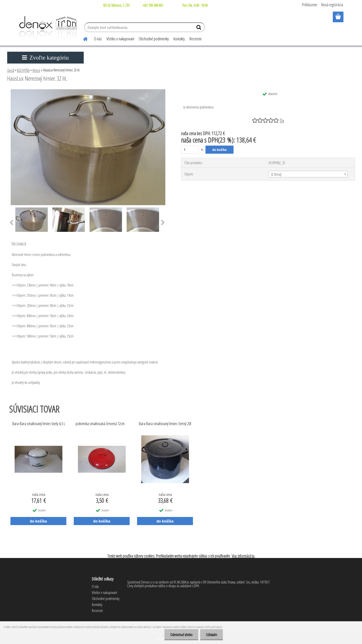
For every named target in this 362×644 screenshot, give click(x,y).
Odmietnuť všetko (181, 635)
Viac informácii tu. (243, 556)
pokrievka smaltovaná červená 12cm (100, 424)
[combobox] (308, 174)
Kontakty (179, 39)
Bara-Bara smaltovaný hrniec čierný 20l (165, 424)
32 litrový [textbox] (276, 174)
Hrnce (36, 70)
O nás (98, 39)
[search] (199, 28)
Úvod (11, 70)
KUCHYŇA (23, 70)
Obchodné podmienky (154, 39)
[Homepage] (83, 38)
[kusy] (190, 150)
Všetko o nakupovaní (120, 39)
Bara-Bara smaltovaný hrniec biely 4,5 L (39, 424)
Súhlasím (211, 635)
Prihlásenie (310, 5)
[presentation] (11, 223)
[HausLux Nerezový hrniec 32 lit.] (88, 91)
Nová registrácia (332, 5)
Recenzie (196, 39)
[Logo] (47, 28)
